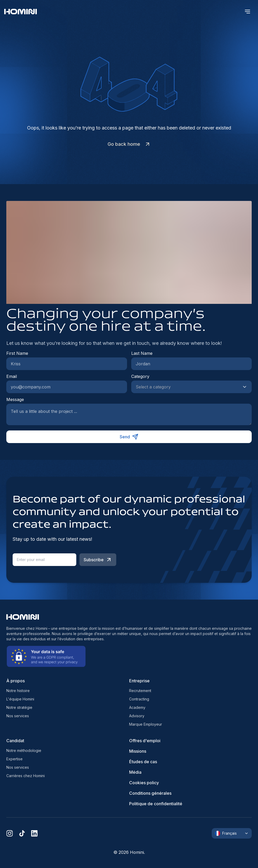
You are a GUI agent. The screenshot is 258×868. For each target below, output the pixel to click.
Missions (138, 751)
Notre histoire (18, 691)
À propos (16, 681)
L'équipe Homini (20, 699)
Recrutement (140, 691)
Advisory (137, 716)
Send (129, 437)
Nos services (18, 716)
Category (140, 376)
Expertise (14, 759)
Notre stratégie (19, 707)
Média (135, 772)
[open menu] (247, 12)
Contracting (139, 699)
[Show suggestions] (246, 387)
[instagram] (10, 833)
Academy (137, 707)
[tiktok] (22, 833)
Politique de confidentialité (156, 804)
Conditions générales (150, 793)
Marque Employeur (146, 724)
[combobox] (186, 387)
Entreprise (139, 681)
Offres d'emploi (145, 741)
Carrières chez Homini (26, 776)
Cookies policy (144, 783)
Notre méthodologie (24, 750)
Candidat (15, 741)
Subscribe (98, 560)
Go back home (129, 144)
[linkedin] (34, 833)
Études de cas (143, 762)
